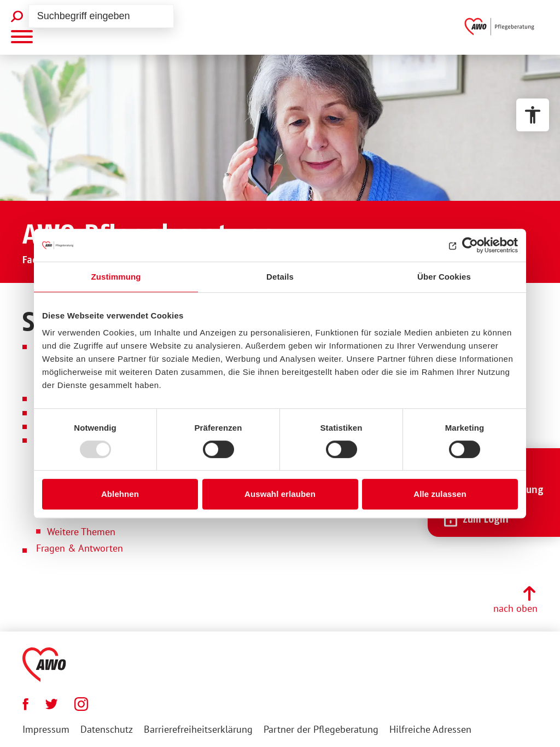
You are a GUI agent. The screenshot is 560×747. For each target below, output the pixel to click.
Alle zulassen (440, 494)
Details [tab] (280, 277)
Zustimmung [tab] (116, 277)
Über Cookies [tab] (444, 277)
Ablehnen (120, 494)
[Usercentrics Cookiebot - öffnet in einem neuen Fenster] (470, 245)
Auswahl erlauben (280, 494)
